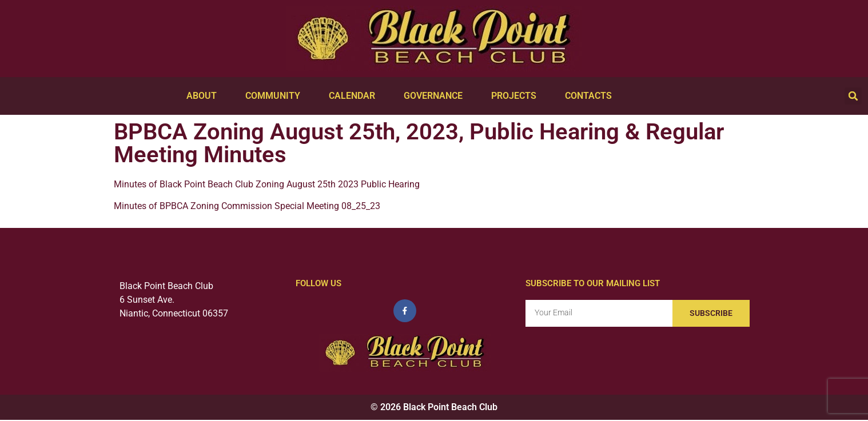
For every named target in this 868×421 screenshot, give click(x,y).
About (204, 96)
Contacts (591, 96)
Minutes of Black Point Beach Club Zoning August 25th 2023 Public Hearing (267, 184)
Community (276, 96)
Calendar (355, 96)
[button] (853, 96)
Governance (436, 96)
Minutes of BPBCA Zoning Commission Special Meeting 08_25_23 (247, 206)
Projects (517, 96)
